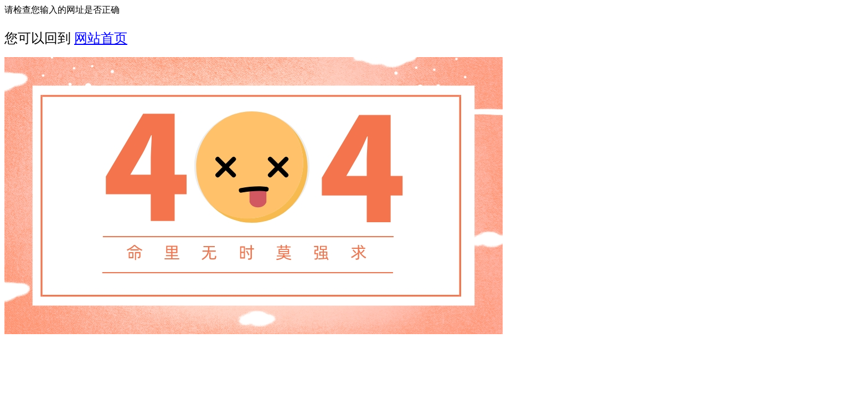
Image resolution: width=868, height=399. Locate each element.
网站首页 (101, 38)
